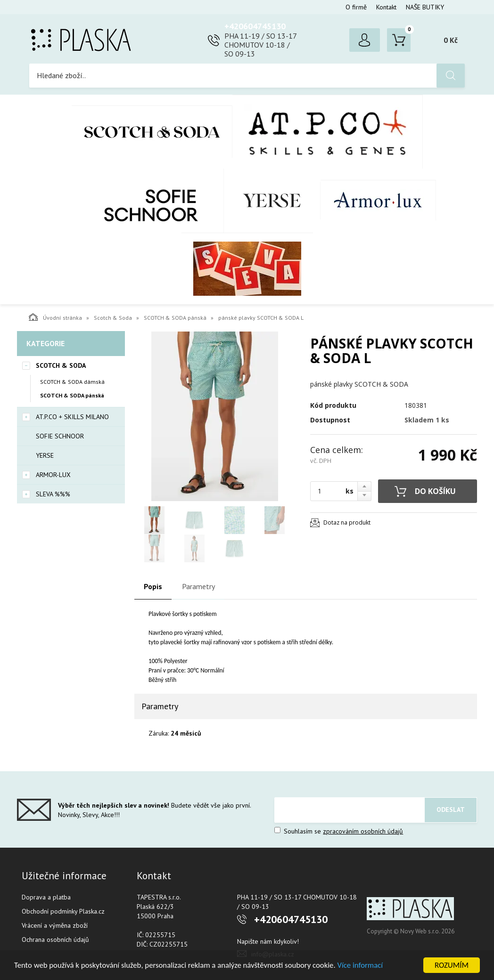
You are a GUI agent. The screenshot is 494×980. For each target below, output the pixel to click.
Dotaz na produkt (347, 522)
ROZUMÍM (452, 965)
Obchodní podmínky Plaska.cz (63, 911)
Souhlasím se (339, 831)
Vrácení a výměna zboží (55, 925)
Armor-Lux (378, 200)
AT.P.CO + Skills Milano (328, 132)
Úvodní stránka (55, 317)
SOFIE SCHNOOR (141, 201)
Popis (153, 586)
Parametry (198, 586)
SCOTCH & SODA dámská (72, 382)
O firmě (356, 7)
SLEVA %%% (247, 268)
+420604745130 (255, 26)
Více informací (366, 966)
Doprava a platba (46, 897)
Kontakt (386, 7)
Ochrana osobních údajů (55, 940)
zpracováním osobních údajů (363, 831)
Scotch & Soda (152, 132)
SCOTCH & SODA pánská (175, 318)
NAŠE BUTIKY (425, 7)
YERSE (272, 201)
